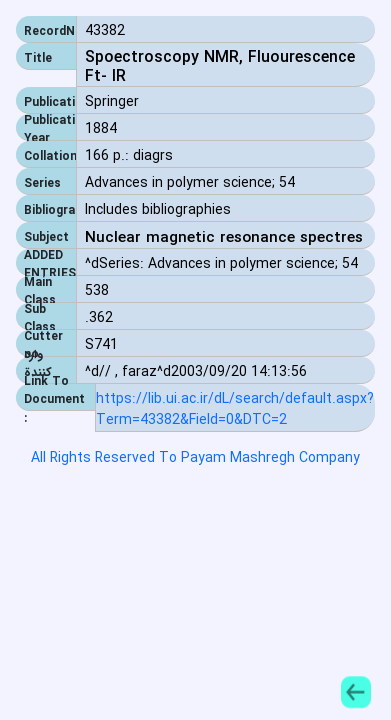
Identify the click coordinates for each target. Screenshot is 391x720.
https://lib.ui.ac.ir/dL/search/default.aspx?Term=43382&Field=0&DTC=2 (235, 410)
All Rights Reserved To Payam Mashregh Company (195, 458)
